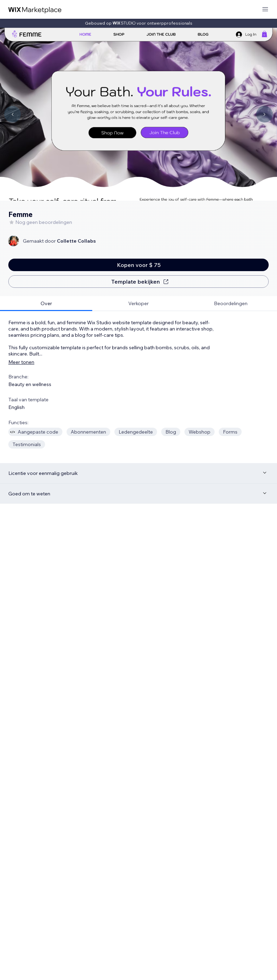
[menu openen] (265, 10)
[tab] (46, 304)
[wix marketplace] (35, 10)
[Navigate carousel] (12, 114)
